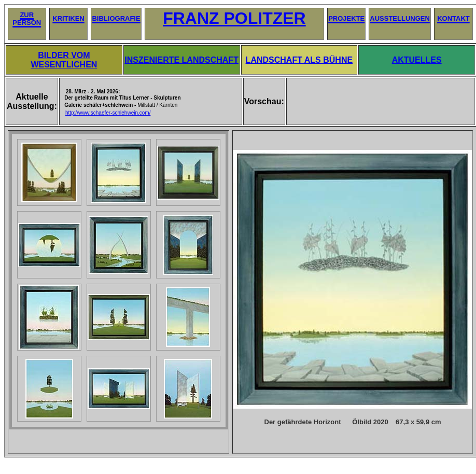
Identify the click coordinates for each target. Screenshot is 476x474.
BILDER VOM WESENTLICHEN (64, 60)
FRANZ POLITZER (234, 18)
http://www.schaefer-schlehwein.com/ (108, 113)
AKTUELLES (417, 60)
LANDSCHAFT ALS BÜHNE (299, 60)
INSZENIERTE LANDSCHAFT (181, 60)
